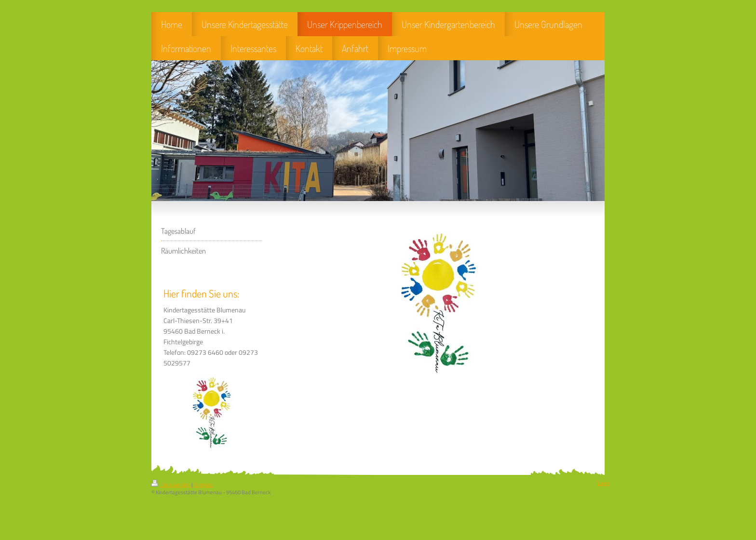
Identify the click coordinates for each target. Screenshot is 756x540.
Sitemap (203, 485)
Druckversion (171, 485)
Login (603, 483)
